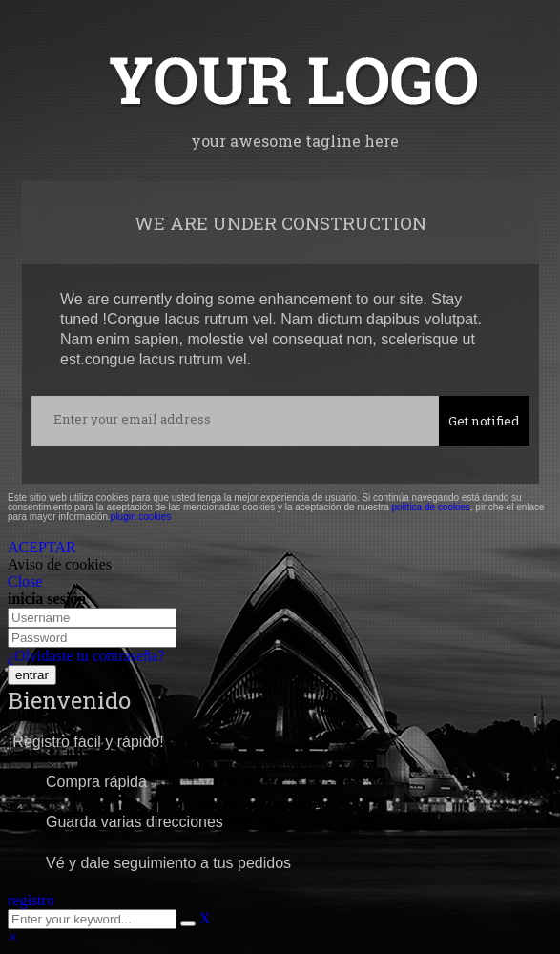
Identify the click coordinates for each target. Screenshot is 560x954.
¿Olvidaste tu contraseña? (86, 656)
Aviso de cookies (60, 564)
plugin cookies (141, 517)
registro (31, 900)
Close (25, 581)
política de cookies (430, 507)
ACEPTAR (42, 547)
